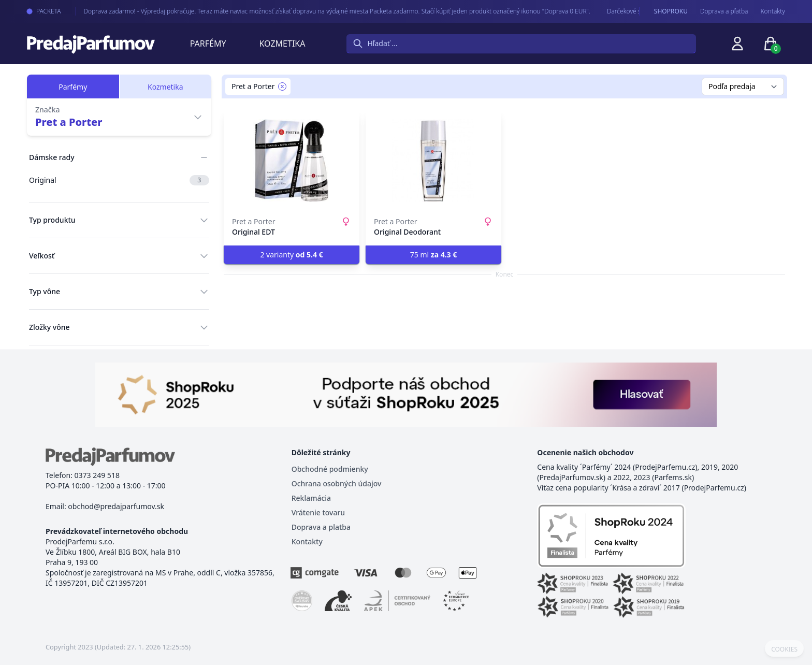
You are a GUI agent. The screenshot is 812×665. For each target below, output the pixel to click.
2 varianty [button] (291, 255)
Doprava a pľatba (724, 11)
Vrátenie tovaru (318, 512)
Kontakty (773, 11)
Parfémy (208, 44)
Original (119, 180)
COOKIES (784, 649)
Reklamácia (311, 498)
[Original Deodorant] (433, 161)
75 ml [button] (434, 255)
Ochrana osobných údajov (337, 483)
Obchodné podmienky (330, 469)
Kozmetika (282, 44)
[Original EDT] (292, 161)
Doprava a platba (321, 527)
